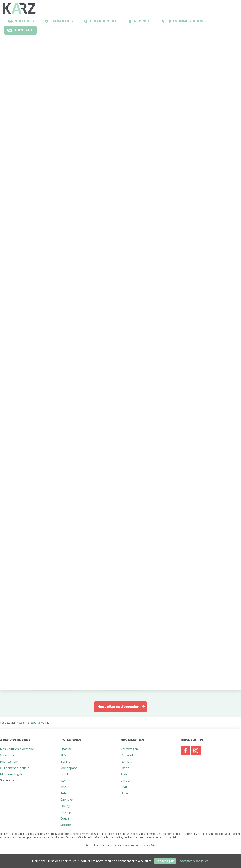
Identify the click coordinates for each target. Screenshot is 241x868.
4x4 (63, 780)
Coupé (65, 818)
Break (65, 774)
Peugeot (127, 755)
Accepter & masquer (194, 861)
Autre (64, 793)
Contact (24, 30)
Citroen (126, 780)
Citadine (66, 749)
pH (17, 780)
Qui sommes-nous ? (187, 21)
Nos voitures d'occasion (118, 707)
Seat (124, 787)
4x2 (63, 787)
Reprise (142, 21)
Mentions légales (12, 774)
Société (66, 825)
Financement (104, 21)
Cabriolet (67, 799)
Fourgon (66, 806)
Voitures (25, 21)
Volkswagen (129, 749)
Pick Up (66, 812)
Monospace (69, 768)
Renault (126, 761)
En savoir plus (165, 861)
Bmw (124, 793)
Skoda (125, 768)
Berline (65, 761)
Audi (124, 774)
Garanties (62, 21)
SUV (63, 755)
